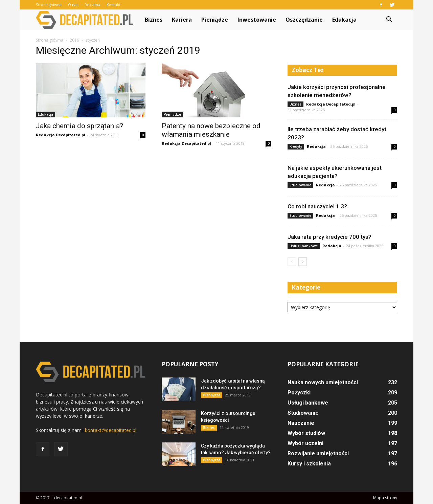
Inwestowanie (257, 20)
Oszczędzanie (304, 20)
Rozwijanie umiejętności (318, 453)
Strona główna (49, 5)
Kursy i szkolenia (309, 464)
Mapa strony (385, 498)
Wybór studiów (306, 433)
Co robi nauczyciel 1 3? (317, 206)
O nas (73, 5)
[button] (389, 20)
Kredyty (296, 146)
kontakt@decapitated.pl (111, 430)
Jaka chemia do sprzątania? (79, 126)
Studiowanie (300, 185)
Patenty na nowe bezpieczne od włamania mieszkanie (211, 130)
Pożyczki (299, 393)
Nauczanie (301, 423)
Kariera (182, 20)
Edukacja (344, 20)
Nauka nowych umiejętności (323, 382)
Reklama (92, 5)
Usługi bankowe (304, 246)
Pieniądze (215, 20)
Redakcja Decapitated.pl (61, 135)
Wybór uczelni (305, 443)
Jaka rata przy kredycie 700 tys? (329, 237)
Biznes (154, 20)
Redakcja (316, 146)
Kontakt (113, 5)
